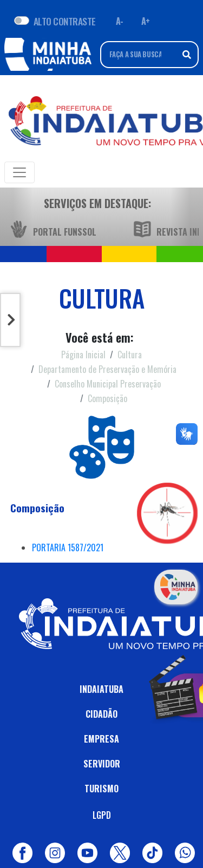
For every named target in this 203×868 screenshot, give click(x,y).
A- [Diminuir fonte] (120, 21)
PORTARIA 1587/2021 (68, 547)
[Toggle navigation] (19, 172)
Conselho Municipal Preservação (108, 384)
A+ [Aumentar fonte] (146, 21)
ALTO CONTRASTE (65, 21)
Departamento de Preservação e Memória (107, 369)
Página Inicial (83, 355)
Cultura (130, 355)
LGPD (102, 815)
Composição (107, 398)
